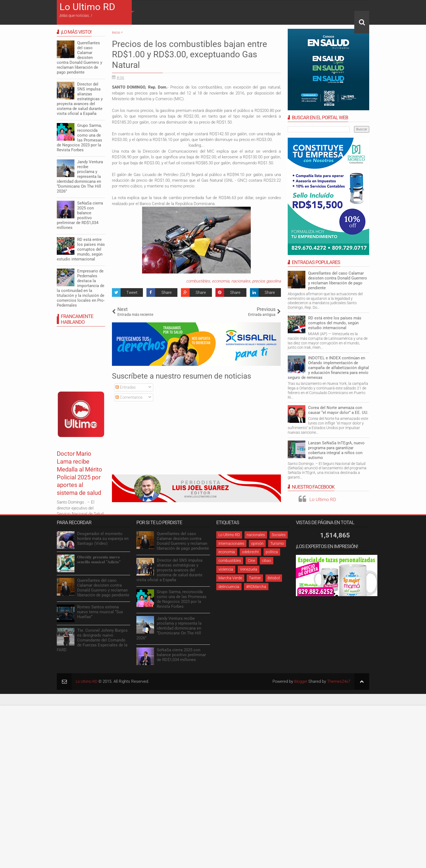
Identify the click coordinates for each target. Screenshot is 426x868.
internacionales (231, 543)
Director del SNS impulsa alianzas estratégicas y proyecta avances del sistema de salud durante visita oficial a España (80, 99)
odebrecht (250, 552)
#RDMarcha (256, 587)
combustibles (198, 281)
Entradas (126, 387)
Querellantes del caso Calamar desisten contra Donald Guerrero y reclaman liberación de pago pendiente (338, 281)
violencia (226, 569)
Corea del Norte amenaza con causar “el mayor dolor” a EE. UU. (338, 410)
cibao (267, 561)
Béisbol (274, 578)
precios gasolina (267, 281)
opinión (257, 543)
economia (221, 281)
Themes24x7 (339, 681)
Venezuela (249, 569)
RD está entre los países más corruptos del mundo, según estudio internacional (335, 323)
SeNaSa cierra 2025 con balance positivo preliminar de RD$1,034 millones (80, 215)
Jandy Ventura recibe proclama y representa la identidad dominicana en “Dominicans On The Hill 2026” (80, 177)
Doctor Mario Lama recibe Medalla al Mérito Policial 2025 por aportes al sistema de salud (78, 481)
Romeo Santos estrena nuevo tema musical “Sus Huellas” (100, 612)
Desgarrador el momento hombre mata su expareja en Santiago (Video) (103, 539)
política (272, 552)
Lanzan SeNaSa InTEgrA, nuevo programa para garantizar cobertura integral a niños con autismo (336, 450)
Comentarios (129, 397)
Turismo (277, 543)
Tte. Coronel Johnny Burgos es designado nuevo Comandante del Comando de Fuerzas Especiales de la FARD (92, 640)
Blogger (301, 681)
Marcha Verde (230, 578)
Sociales (279, 535)
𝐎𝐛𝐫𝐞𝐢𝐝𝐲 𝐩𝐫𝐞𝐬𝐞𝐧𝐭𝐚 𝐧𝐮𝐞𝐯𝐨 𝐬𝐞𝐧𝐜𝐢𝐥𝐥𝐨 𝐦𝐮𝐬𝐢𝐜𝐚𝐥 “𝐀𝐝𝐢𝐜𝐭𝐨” (99, 559)
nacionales (241, 281)
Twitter (255, 578)
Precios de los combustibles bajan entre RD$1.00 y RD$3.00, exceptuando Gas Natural (189, 54)
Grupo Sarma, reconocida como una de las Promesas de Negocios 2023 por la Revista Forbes (79, 138)
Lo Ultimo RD (87, 7)
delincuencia (229, 587)
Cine (251, 561)
